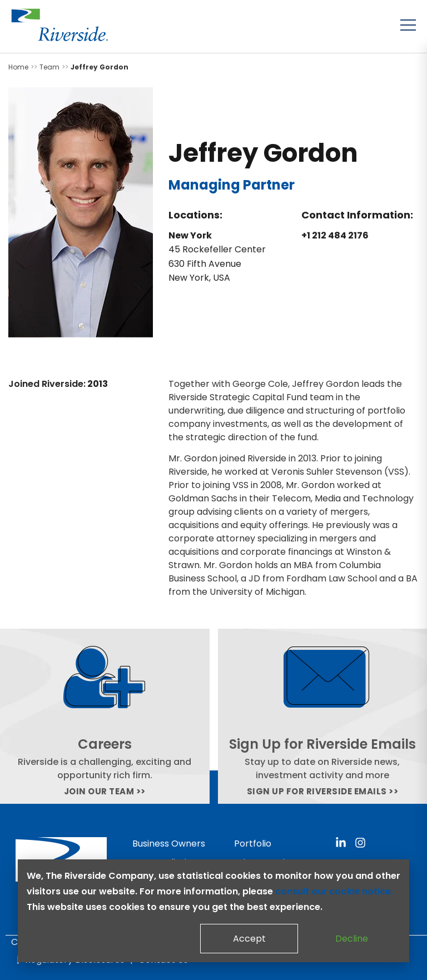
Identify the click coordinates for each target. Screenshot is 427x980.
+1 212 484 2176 (335, 235)
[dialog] (213, 911)
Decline (352, 939)
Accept (249, 939)
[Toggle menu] (408, 25)
